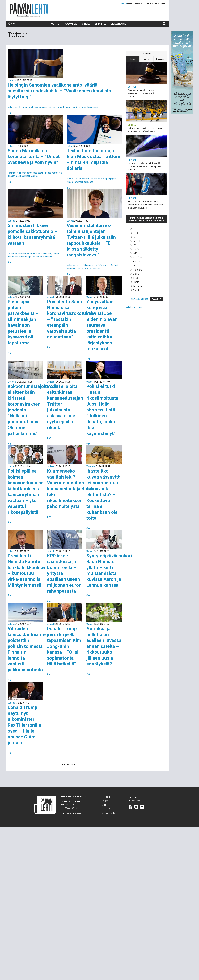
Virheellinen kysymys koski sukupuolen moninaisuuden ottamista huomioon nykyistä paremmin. (53, 107)
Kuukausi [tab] (160, 59)
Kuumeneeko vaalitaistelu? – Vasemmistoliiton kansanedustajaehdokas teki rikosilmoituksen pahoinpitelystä (73, 489)
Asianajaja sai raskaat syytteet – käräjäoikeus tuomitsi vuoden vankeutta (143, 93)
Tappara (137, 286)
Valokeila (71, 24)
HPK (135, 233)
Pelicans (138, 270)
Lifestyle (101, 24)
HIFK (136, 229)
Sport (136, 282)
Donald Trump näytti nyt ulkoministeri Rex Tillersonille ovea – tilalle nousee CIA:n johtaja (24, 725)
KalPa (136, 249)
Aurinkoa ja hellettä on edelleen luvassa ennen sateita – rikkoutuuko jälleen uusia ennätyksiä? (104, 646)
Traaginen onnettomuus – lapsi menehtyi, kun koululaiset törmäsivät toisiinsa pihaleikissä (146, 205)
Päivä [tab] (133, 59)
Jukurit (137, 241)
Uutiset (56, 24)
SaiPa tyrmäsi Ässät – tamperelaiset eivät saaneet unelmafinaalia (145, 130)
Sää (12, 24)
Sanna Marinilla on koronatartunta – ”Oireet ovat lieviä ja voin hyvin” (34, 156)
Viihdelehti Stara (134, 307)
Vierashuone (118, 24)
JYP (135, 245)
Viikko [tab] (147, 59)
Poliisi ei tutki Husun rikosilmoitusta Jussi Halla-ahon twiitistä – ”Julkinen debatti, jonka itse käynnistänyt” (103, 410)
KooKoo (137, 257)
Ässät (136, 290)
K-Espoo (137, 253)
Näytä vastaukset (139, 299)
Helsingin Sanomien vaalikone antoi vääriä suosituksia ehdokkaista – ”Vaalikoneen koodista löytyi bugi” (59, 91)
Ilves (135, 237)
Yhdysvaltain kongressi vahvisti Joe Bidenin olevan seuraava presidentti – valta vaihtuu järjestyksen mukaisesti (102, 325)
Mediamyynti (161, 4)
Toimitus (148, 4)
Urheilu (86, 24)
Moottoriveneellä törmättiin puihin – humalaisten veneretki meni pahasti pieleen (146, 166)
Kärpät (137, 262)
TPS (135, 278)
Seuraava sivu (68, 765)
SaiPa (136, 274)
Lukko (136, 266)
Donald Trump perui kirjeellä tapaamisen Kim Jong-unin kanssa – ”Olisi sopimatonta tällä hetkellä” (64, 646)
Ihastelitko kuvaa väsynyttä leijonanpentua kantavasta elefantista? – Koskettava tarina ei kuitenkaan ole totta (103, 494)
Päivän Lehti (29, 10)
